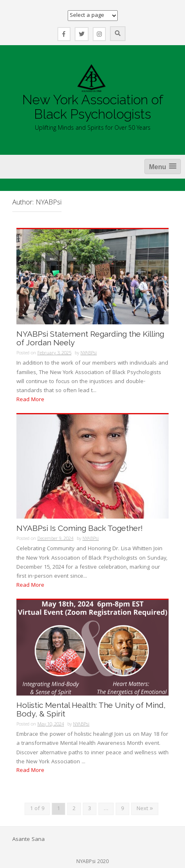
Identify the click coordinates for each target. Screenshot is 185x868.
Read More (30, 400)
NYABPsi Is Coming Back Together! (80, 528)
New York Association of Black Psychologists (93, 107)
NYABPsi (89, 353)
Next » (145, 809)
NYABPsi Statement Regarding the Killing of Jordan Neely (90, 338)
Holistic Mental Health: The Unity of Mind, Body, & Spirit (91, 710)
